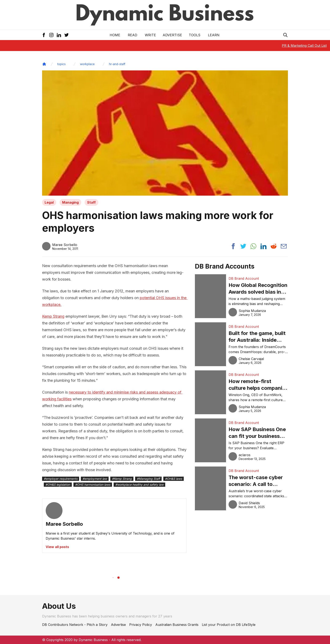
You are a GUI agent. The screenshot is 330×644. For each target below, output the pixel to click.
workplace (87, 64)
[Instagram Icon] (51, 35)
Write (150, 35)
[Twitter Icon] (67, 35)
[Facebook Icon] (44, 35)
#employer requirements (61, 479)
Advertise (172, 35)
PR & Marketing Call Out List (304, 46)
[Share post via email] (284, 246)
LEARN (214, 35)
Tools (195, 35)
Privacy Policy (141, 625)
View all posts (57, 547)
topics (61, 64)
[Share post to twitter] (243, 246)
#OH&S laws (174, 479)
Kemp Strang (53, 316)
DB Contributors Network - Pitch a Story (75, 625)
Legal (49, 202)
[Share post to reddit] (274, 246)
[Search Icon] (285, 35)
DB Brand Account (244, 278)
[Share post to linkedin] (263, 246)
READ (132, 35)
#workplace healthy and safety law (139, 485)
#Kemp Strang (122, 479)
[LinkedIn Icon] (59, 35)
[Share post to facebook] (233, 246)
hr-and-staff (117, 64)
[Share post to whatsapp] (253, 246)
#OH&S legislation (58, 485)
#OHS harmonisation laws (93, 485)
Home (115, 35)
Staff (91, 202)
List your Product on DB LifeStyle (229, 625)
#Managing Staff (148, 479)
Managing (70, 202)
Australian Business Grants (177, 625)
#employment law (95, 479)
